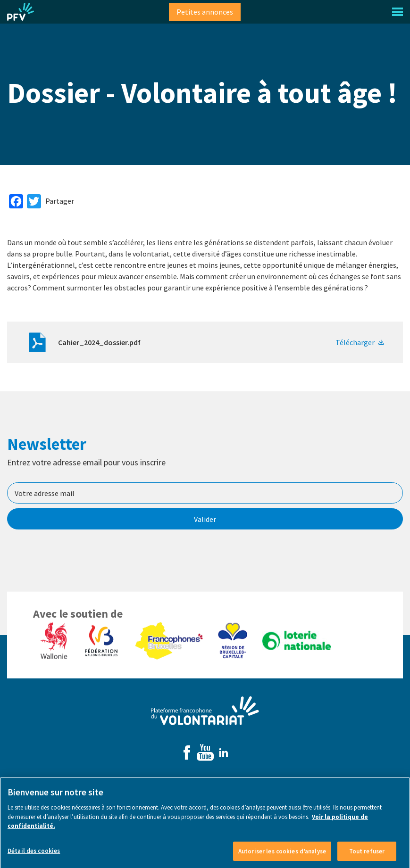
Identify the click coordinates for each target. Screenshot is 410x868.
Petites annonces (205, 12)
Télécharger (355, 342)
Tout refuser (367, 857)
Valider (205, 519)
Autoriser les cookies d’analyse (282, 857)
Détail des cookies (34, 857)
